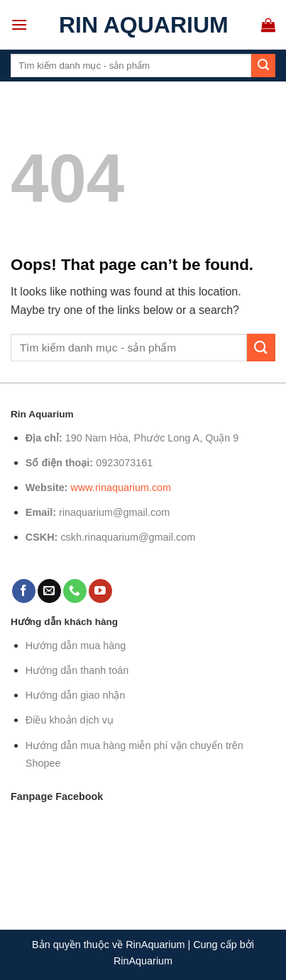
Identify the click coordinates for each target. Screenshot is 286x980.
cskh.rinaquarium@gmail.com (128, 537)
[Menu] (19, 24)
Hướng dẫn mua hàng (76, 646)
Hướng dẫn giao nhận (76, 695)
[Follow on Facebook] (24, 591)
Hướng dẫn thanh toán (77, 670)
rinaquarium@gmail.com (114, 512)
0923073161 (124, 463)
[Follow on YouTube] (100, 591)
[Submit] (263, 66)
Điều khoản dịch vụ (70, 720)
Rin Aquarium (144, 25)
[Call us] (75, 591)
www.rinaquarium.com (121, 488)
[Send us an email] (49, 591)
